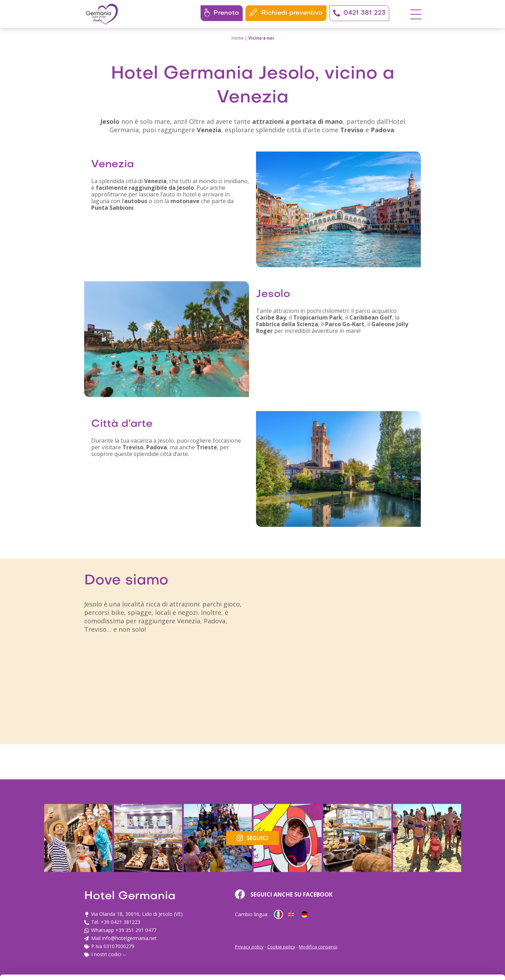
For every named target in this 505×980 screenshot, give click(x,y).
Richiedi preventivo (286, 12)
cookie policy (110, 947)
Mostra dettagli (111, 966)
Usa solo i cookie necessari (446, 935)
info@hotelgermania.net (124, 922)
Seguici (252, 838)
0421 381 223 (359, 13)
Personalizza (447, 912)
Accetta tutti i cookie (447, 889)
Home (238, 38)
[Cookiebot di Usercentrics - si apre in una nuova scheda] (45, 966)
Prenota (222, 12)
